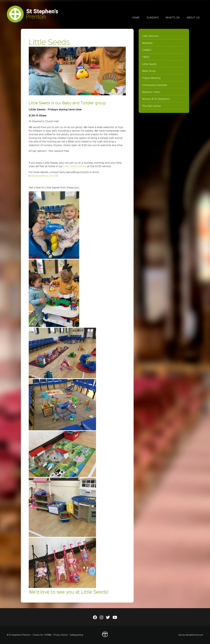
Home (136, 17)
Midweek (147, 43)
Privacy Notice (60, 635)
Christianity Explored (155, 85)
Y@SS (146, 57)
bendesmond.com (194, 635)
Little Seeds (149, 64)
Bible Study (149, 71)
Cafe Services (150, 36)
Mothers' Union (151, 92)
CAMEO (147, 50)
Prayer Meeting (151, 78)
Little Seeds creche (75, 166)
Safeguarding (76, 635)
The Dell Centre (151, 106)
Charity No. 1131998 (42, 635)
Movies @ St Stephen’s (156, 99)
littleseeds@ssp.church (43, 176)
